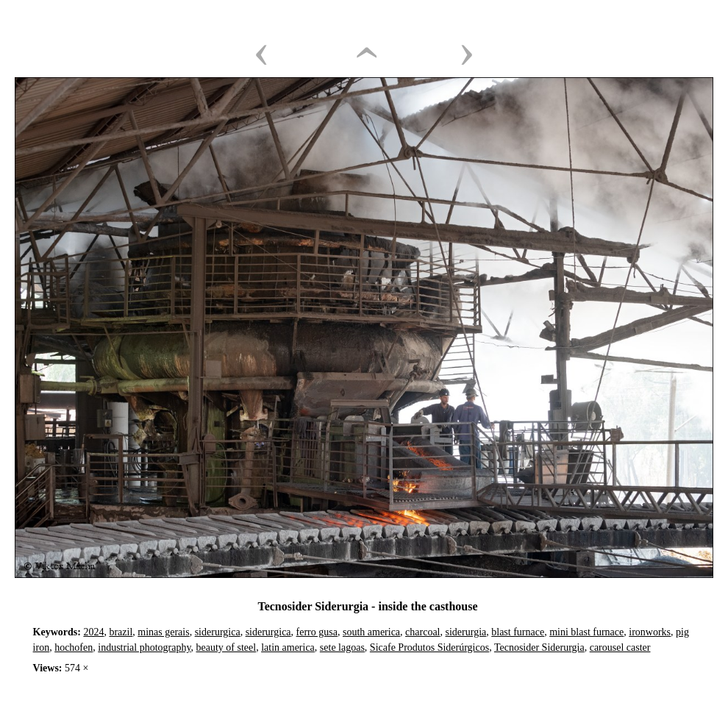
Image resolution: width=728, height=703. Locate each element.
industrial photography (144, 647)
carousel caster (620, 647)
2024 (93, 632)
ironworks (650, 632)
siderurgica (218, 632)
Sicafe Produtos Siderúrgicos (429, 647)
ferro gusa (317, 632)
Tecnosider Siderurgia (539, 647)
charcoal (422, 632)
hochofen (74, 647)
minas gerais (163, 632)
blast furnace (518, 632)
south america (371, 632)
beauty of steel (226, 647)
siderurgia (466, 632)
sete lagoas (342, 647)
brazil (121, 632)
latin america (288, 647)
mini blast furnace (586, 632)
